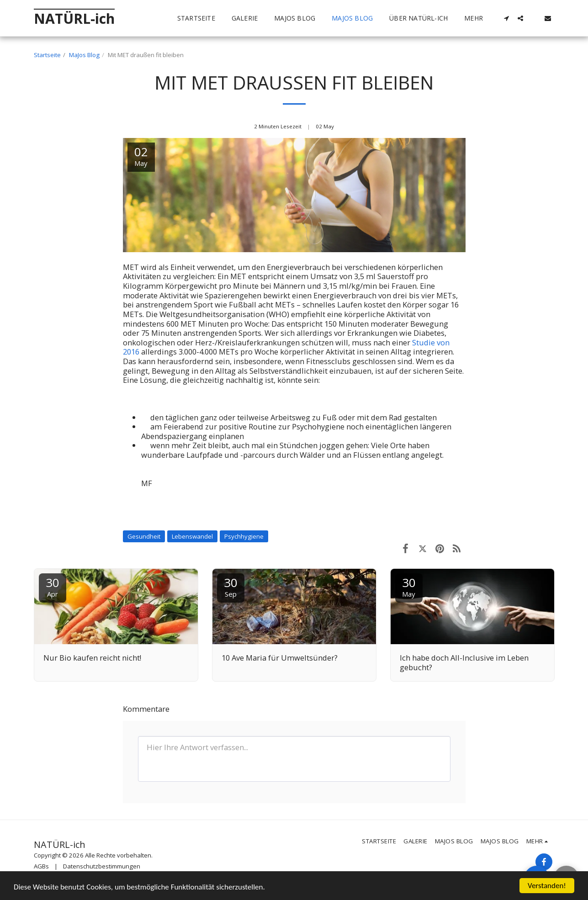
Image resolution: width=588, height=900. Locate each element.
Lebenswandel (192, 536)
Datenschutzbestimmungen (102, 866)
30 (53, 586)
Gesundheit (144, 536)
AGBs (41, 866)
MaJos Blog (84, 55)
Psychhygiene (244, 536)
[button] (507, 18)
